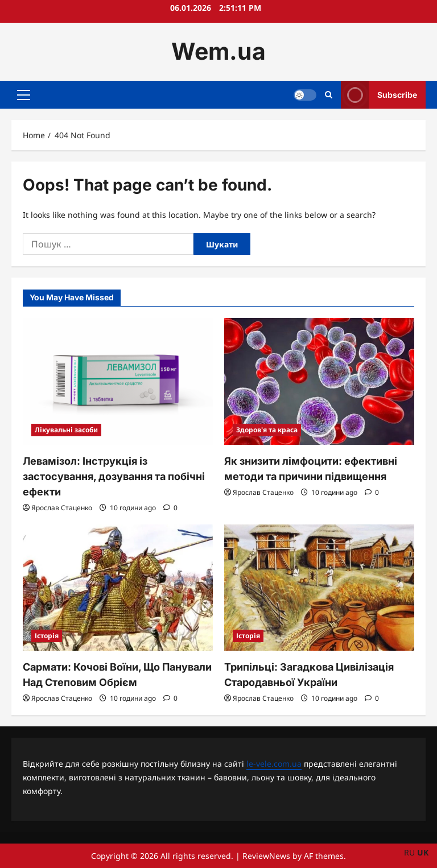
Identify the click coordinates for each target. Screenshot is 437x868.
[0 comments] (170, 508)
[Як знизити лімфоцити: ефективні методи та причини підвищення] (319, 381)
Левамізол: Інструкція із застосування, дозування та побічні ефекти (114, 476)
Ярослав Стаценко (62, 508)
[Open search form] (329, 95)
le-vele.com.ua (274, 764)
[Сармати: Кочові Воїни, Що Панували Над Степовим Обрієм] (118, 588)
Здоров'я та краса (267, 430)
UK (423, 852)
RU (409, 852)
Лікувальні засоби (66, 430)
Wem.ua (218, 51)
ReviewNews (266, 856)
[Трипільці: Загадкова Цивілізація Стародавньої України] (319, 588)
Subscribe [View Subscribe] (379, 95)
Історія (47, 636)
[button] (24, 94)
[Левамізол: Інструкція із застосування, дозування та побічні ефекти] (118, 381)
